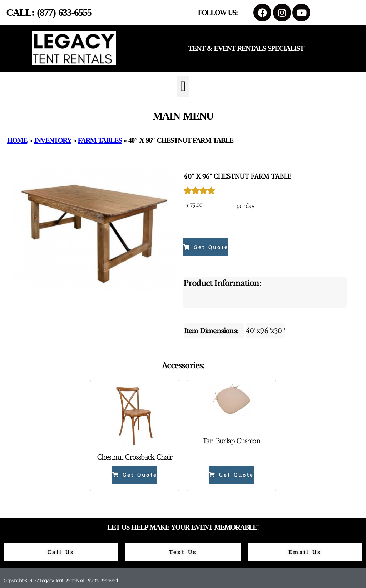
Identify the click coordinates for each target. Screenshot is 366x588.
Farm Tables (100, 140)
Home (17, 140)
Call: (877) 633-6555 (49, 12)
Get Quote (206, 247)
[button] (183, 86)
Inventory (53, 140)
